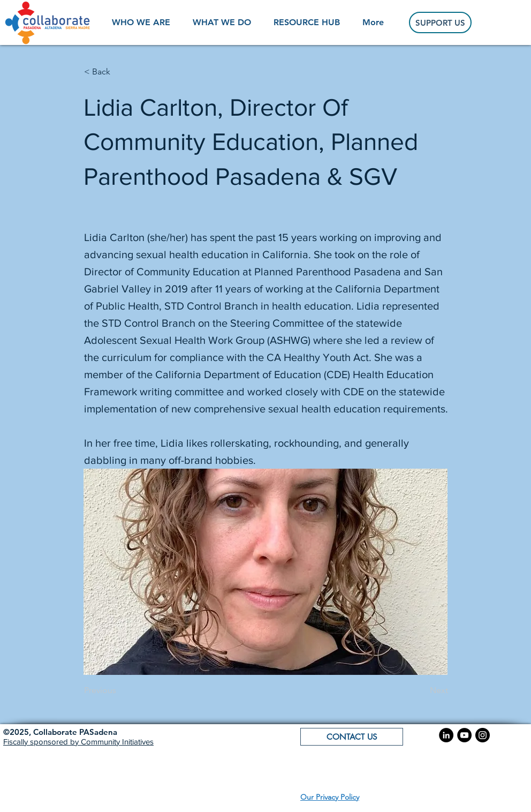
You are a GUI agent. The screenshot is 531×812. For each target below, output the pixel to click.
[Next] (421, 691)
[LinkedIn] (446, 735)
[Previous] (119, 691)
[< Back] (119, 72)
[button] (60, 732)
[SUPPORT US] (440, 22)
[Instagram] (483, 735)
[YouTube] (464, 735)
